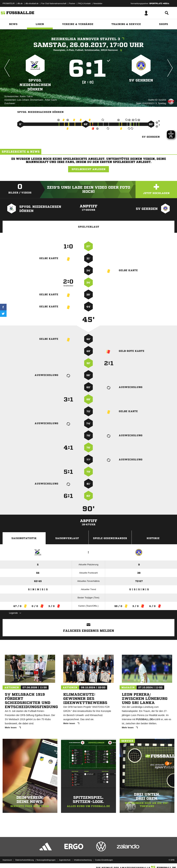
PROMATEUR (9, 3)
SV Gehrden (141, 80)
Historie (153, 538)
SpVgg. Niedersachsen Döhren (35, 85)
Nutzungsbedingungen (46, 860)
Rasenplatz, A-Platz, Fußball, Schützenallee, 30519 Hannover (88, 50)
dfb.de (20, 3)
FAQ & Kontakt (84, 3)
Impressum (7, 860)
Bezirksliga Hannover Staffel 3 (89, 39)
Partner (72, 3)
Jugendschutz (65, 860)
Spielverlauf (89, 227)
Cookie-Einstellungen (104, 860)
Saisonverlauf (67, 538)
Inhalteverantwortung (83, 860)
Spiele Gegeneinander (110, 538)
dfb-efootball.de (32, 3)
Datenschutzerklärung (24, 860)
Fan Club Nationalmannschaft (54, 3)
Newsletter (98, 3)
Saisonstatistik (24, 538)
